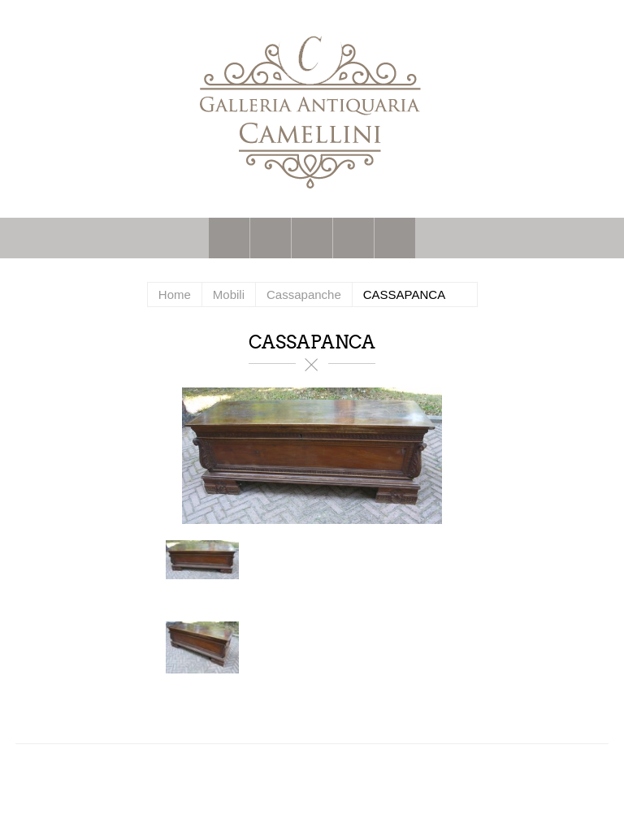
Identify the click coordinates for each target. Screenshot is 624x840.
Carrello (353, 238)
